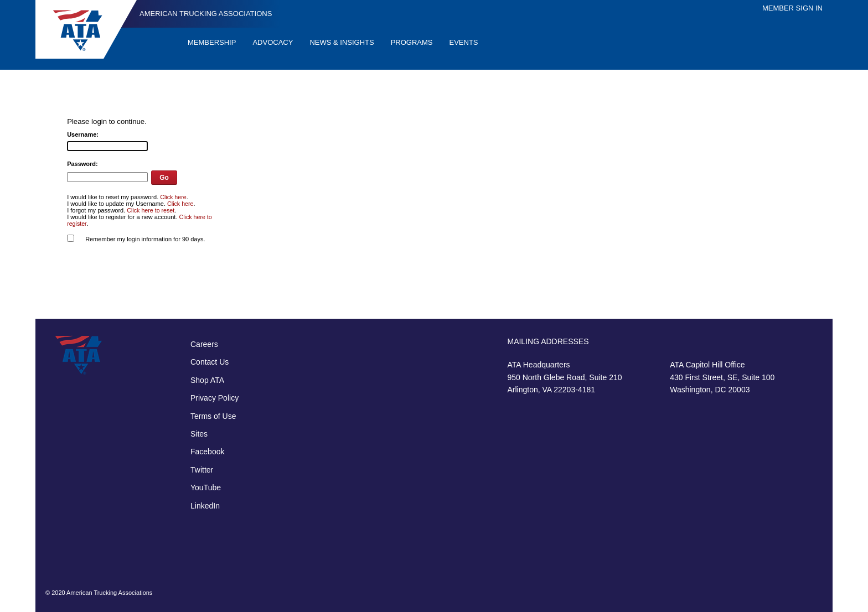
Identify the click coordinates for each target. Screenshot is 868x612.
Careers (204, 344)
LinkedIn (205, 506)
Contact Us (210, 362)
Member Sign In (792, 8)
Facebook (207, 452)
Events (464, 42)
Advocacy (273, 42)
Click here (173, 197)
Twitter (202, 470)
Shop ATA (207, 380)
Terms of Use (213, 416)
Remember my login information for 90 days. (145, 239)
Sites (199, 434)
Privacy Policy (215, 398)
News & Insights (342, 42)
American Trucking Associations (206, 14)
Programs (412, 42)
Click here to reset (151, 210)
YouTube (206, 487)
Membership (212, 42)
